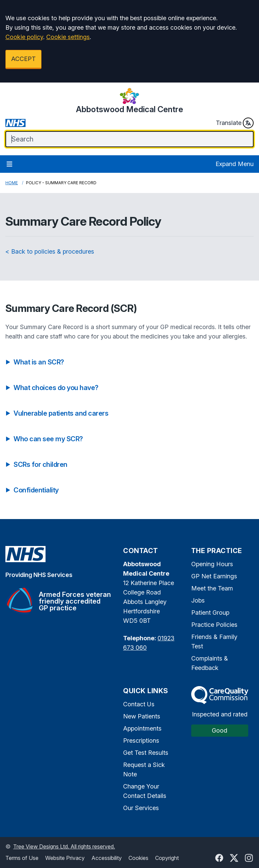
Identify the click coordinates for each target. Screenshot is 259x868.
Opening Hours (212, 564)
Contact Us (139, 704)
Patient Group (210, 613)
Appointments (142, 728)
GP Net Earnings (214, 576)
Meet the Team (212, 588)
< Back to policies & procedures (50, 251)
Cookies (138, 858)
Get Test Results (146, 753)
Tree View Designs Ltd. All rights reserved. (64, 846)
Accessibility (107, 858)
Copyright (167, 858)
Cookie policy (24, 37)
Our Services (141, 808)
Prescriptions (141, 741)
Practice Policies (214, 625)
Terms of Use (22, 858)
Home (12, 183)
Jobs (198, 600)
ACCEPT (23, 59)
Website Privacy (65, 858)
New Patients (142, 716)
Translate (235, 123)
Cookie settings (68, 37)
